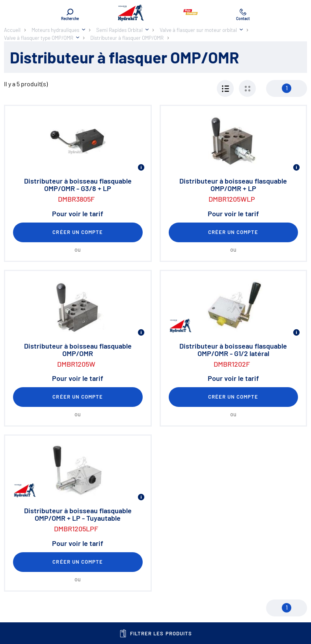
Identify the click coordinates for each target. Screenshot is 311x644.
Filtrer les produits (155, 633)
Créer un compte (78, 232)
